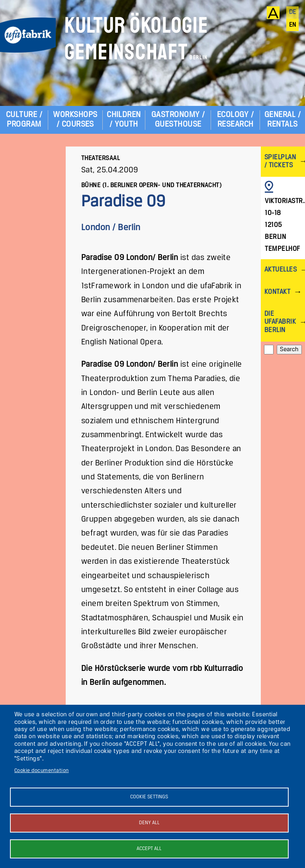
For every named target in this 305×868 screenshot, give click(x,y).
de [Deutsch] (293, 12)
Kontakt (277, 292)
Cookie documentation (42, 771)
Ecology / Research (235, 120)
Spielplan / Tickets (280, 161)
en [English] (293, 25)
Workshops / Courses (75, 120)
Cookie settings (149, 797)
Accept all (149, 849)
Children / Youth (124, 120)
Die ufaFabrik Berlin (280, 322)
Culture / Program (24, 120)
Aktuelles (281, 270)
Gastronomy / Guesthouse (178, 120)
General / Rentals (283, 120)
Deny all (149, 823)
